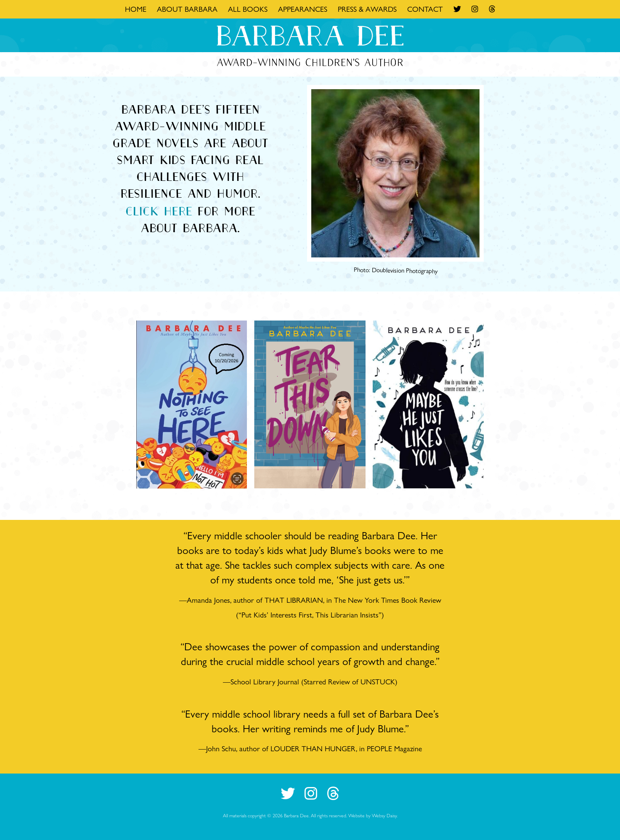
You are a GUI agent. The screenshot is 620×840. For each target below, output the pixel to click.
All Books (248, 9)
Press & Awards (367, 9)
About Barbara (187, 9)
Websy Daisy (384, 815)
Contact (425, 9)
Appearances (303, 9)
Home (136, 9)
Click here (159, 211)
